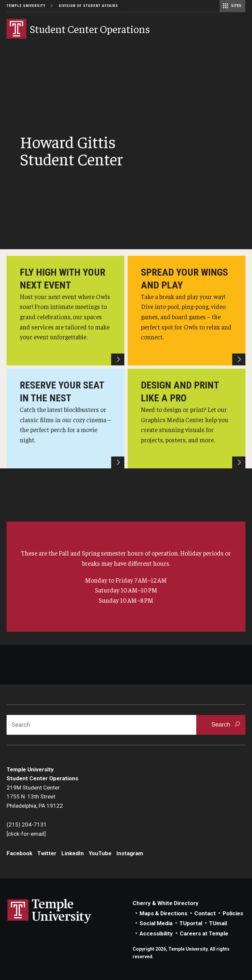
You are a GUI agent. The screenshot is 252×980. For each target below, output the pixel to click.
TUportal (191, 923)
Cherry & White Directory (166, 903)
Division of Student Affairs (88, 6)
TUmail (218, 923)
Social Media (156, 923)
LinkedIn (73, 853)
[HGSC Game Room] (187, 311)
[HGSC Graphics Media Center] (187, 419)
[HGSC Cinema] (65, 419)
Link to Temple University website (49, 911)
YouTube (100, 853)
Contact (205, 913)
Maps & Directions (163, 913)
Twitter (47, 853)
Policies (233, 913)
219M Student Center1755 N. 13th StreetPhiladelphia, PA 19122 (35, 797)
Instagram (130, 853)
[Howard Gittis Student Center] (65, 311)
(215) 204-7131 (27, 825)
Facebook (19, 853)
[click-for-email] (26, 834)
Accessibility (156, 933)
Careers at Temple (204, 933)
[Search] (101, 725)
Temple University (26, 6)
